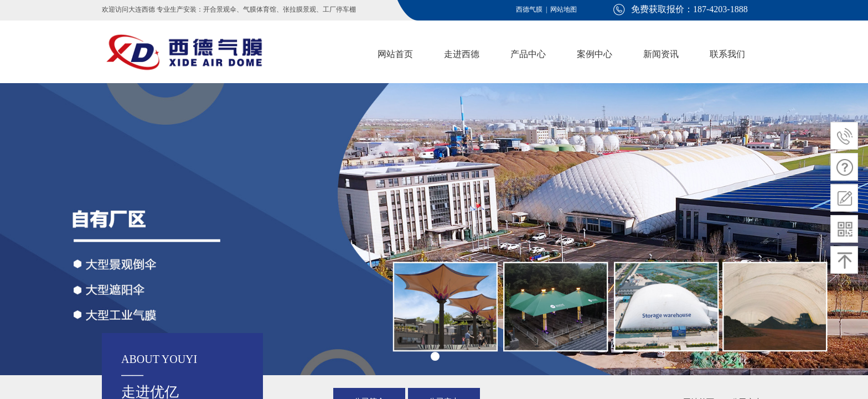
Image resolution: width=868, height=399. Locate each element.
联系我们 (727, 54)
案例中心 (595, 54)
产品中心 (528, 54)
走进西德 (462, 54)
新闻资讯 (661, 54)
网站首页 (395, 54)
